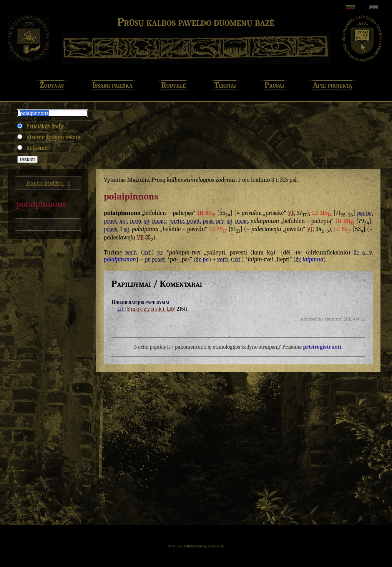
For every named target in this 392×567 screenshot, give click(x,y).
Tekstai (225, 85)
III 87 (206, 213)
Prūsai (275, 85)
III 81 (343, 229)
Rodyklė (174, 85)
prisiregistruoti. (323, 347)
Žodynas (52, 85)
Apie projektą (333, 85)
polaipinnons (41, 204)
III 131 (345, 221)
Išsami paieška (112, 85)
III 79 (218, 229)
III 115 (322, 213)
